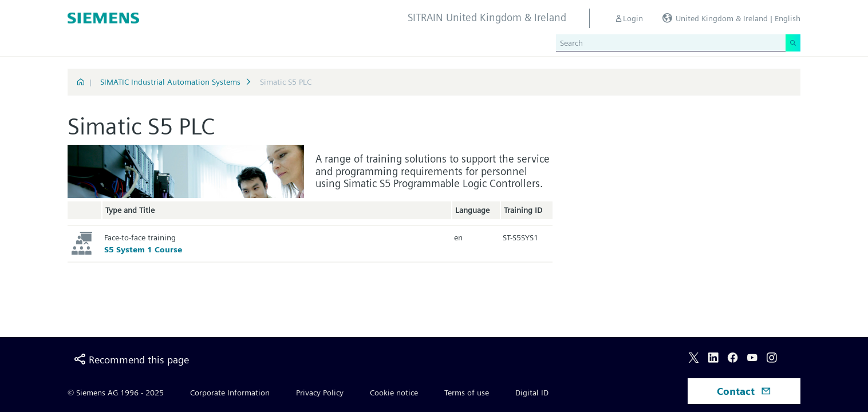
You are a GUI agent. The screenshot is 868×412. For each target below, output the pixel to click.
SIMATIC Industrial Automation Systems (170, 82)
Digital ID (532, 393)
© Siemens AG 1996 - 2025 (116, 393)
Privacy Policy (320, 393)
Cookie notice (394, 393)
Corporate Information (230, 393)
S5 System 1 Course (143, 249)
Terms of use (467, 393)
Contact (744, 391)
